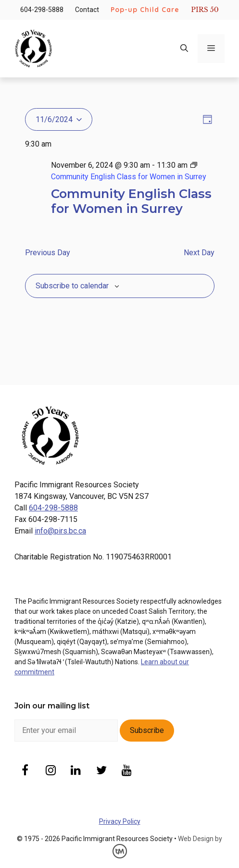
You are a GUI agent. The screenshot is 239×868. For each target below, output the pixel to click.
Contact (87, 10)
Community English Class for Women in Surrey (131, 201)
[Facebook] (25, 771)
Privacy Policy (120, 821)
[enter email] (66, 731)
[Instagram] (51, 771)
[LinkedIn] (76, 771)
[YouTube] (127, 771)
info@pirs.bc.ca (60, 531)
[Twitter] (101, 771)
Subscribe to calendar (72, 286)
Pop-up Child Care (145, 10)
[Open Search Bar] (184, 49)
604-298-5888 (42, 10)
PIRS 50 (205, 10)
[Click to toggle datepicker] (59, 119)
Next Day (199, 253)
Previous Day (48, 253)
